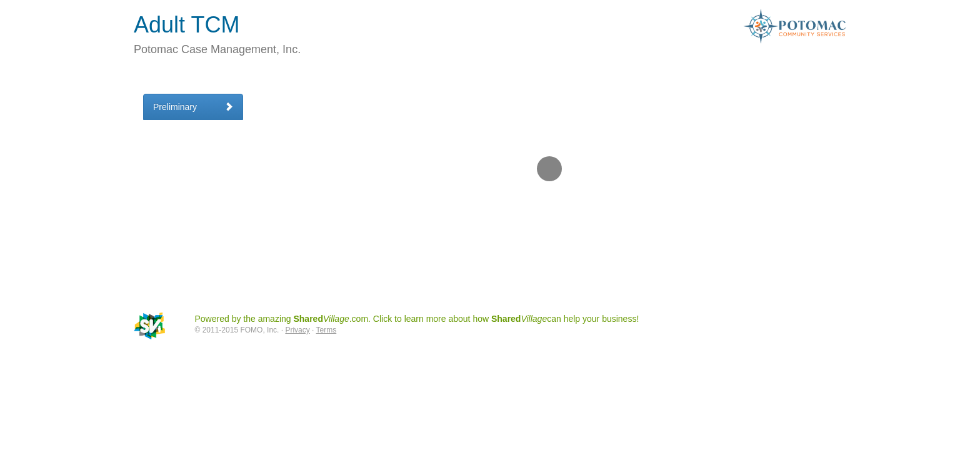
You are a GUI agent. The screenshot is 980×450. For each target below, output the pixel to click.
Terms (327, 330)
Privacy (297, 330)
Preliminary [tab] (193, 107)
